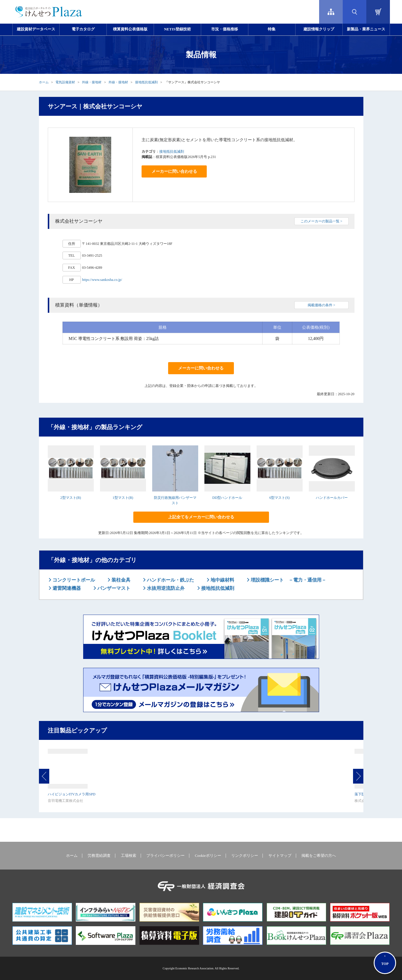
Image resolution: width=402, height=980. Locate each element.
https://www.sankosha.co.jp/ (102, 280)
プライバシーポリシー (165, 856)
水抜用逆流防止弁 (165, 588)
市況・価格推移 (225, 29)
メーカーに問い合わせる (174, 171)
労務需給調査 (99, 856)
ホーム (44, 82)
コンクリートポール (73, 580)
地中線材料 (222, 580)
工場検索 (129, 856)
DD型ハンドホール (227, 498)
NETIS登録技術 (177, 29)
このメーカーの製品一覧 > (321, 221)
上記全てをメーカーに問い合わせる (201, 517)
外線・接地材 (92, 82)
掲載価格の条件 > (321, 305)
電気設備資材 (65, 82)
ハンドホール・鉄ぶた (170, 580)
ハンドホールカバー (332, 498)
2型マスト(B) (71, 498)
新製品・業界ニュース (366, 29)
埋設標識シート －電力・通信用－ (288, 580)
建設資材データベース (36, 29)
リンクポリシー (245, 856)
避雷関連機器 (66, 588)
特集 (272, 29)
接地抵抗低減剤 (146, 82)
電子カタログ (83, 29)
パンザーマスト (113, 588)
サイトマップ (280, 856)
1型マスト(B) (123, 498)
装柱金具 (120, 580)
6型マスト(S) (279, 498)
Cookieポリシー (208, 856)
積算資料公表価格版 (130, 29)
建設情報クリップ (319, 29)
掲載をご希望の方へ (319, 856)
